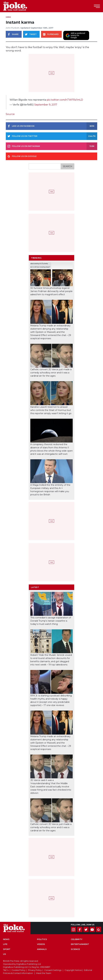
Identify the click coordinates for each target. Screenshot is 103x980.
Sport (7, 949)
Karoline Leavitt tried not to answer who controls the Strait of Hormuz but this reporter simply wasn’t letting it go (51, 410)
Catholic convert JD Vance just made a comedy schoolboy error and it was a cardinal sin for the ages (51, 373)
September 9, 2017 (46, 105)
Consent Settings (53, 970)
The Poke (19, 6)
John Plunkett (13, 28)
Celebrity (77, 939)
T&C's (6, 970)
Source (10, 114)
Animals (42, 949)
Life (5, 944)
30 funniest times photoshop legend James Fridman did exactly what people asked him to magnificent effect (51, 291)
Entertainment (80, 944)
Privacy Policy (35, 970)
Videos (8, 17)
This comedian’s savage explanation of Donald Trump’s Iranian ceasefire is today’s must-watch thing (51, 621)
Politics (42, 939)
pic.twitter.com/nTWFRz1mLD (65, 100)
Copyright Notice (73, 970)
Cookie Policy (18, 970)
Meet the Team (44, 973)
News (6, 939)
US (4, 954)
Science (75, 949)
